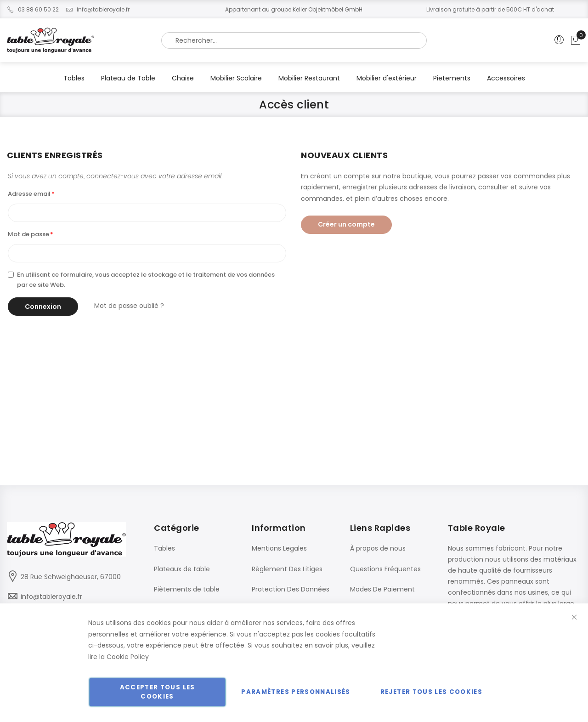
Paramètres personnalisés (296, 692)
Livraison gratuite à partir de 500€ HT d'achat (490, 9)
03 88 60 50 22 (33, 9)
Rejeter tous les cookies (431, 692)
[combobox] (294, 40)
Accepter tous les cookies (158, 692)
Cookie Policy (128, 657)
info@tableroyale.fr (98, 9)
